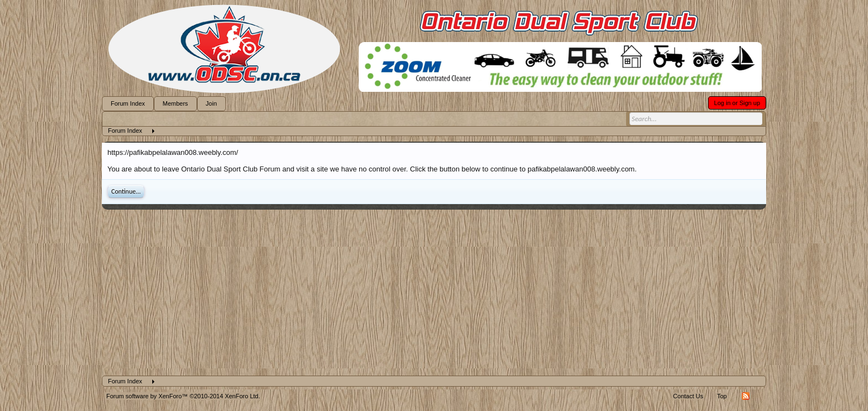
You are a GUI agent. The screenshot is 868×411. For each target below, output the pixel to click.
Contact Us (688, 396)
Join (211, 103)
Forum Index (128, 103)
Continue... (126, 191)
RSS (746, 396)
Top (722, 396)
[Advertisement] (434, 293)
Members (175, 103)
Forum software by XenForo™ (183, 396)
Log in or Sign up (737, 103)
